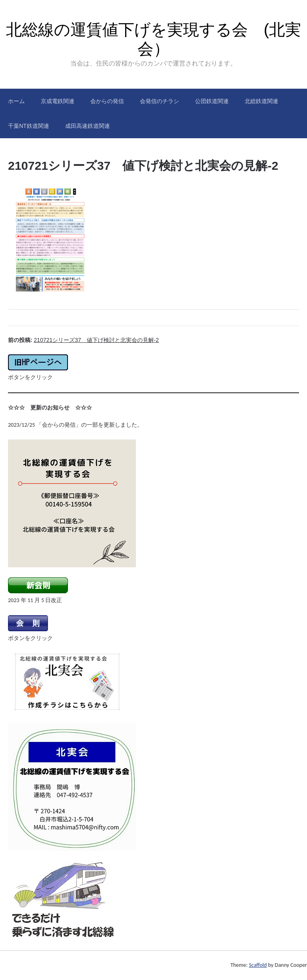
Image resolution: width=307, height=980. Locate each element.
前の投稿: (83, 340)
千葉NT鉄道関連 (29, 126)
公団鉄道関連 (212, 101)
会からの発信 (107, 101)
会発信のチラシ (159, 101)
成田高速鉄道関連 (88, 126)
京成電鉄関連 (58, 101)
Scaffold (258, 965)
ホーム (16, 101)
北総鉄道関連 (261, 101)
